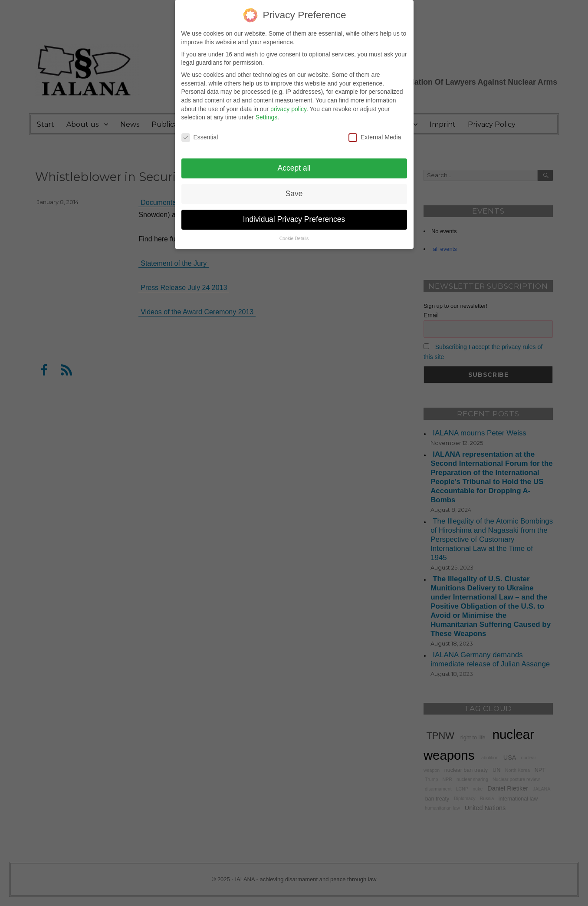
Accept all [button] (294, 162)
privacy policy (288, 103)
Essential (200, 131)
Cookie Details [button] (294, 232)
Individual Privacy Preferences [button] (294, 213)
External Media (375, 131)
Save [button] (294, 188)
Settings (267, 111)
